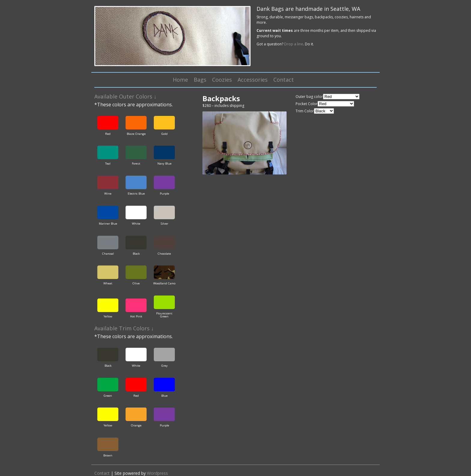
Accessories (253, 80)
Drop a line (294, 44)
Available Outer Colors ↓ (125, 96)
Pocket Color (307, 104)
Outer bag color (309, 97)
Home (180, 80)
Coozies (222, 80)
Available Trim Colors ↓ (124, 328)
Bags (200, 80)
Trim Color (305, 111)
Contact (284, 80)
